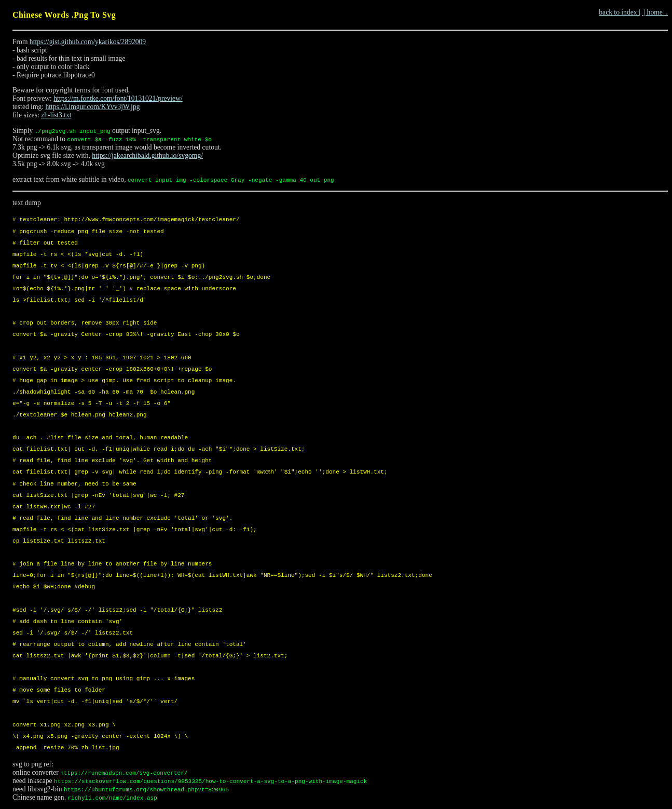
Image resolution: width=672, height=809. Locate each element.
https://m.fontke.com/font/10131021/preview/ (118, 98)
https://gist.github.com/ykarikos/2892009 (88, 42)
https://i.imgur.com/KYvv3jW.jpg (92, 107)
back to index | (619, 12)
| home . (655, 12)
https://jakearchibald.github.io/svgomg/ (147, 156)
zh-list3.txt (56, 115)
